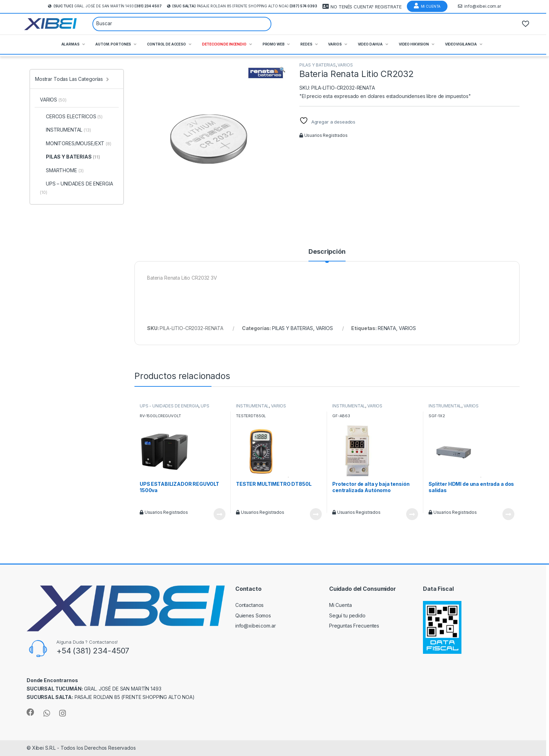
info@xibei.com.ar (479, 6)
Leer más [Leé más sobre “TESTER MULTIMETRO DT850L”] (316, 514)
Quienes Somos (253, 615)
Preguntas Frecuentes (354, 626)
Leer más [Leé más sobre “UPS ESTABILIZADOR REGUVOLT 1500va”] (220, 514)
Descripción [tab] (327, 252)
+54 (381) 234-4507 (93, 651)
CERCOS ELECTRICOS (71, 116)
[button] (282, 70)
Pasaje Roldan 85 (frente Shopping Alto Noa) (242, 6)
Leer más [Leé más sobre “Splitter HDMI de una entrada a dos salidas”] (508, 514)
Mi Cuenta (427, 6)
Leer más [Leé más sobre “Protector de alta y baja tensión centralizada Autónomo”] (412, 514)
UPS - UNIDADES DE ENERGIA (169, 406)
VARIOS (345, 65)
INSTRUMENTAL (252, 406)
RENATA (387, 328)
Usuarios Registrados (324, 135)
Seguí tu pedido (347, 615)
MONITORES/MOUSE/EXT (76, 143)
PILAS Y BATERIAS (318, 65)
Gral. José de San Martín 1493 (105, 6)
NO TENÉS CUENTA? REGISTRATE (362, 6)
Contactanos (249, 605)
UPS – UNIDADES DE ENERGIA (76, 188)
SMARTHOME (62, 170)
